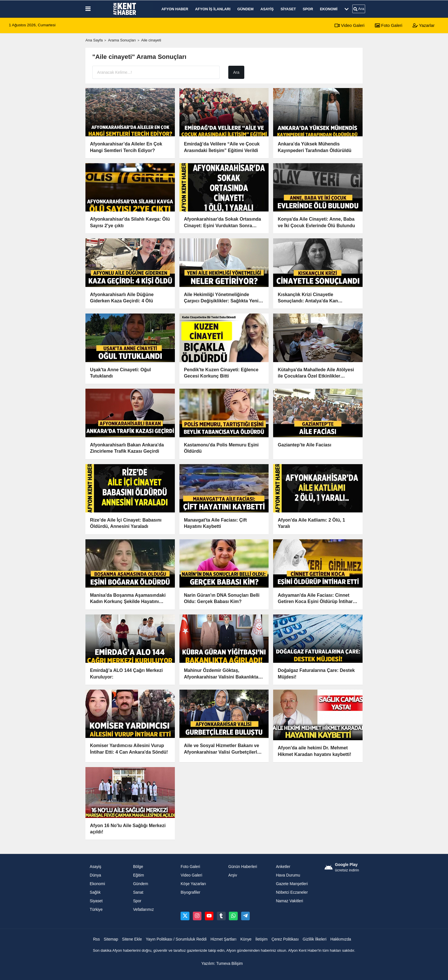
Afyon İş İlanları (213, 9)
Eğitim (139, 875)
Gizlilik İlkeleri (314, 939)
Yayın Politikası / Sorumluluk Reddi (176, 939)
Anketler (283, 867)
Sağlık (95, 892)
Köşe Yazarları (193, 884)
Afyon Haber (175, 9)
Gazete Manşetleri (292, 884)
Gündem (246, 9)
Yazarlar (424, 25)
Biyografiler (190, 892)
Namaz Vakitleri (290, 901)
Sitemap (111, 939)
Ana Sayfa (94, 40)
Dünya (95, 875)
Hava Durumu (288, 875)
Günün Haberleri (243, 867)
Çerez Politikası (285, 939)
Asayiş (267, 9)
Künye (246, 939)
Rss (97, 939)
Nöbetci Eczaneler (292, 892)
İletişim (262, 939)
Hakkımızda (341, 939)
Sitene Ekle (132, 939)
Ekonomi (329, 9)
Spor (308, 9)
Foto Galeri (389, 25)
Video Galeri (349, 25)
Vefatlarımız (144, 910)
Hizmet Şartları (224, 939)
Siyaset (288, 9)
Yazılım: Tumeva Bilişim (222, 964)
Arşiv (233, 875)
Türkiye (96, 910)
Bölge (138, 867)
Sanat (138, 892)
